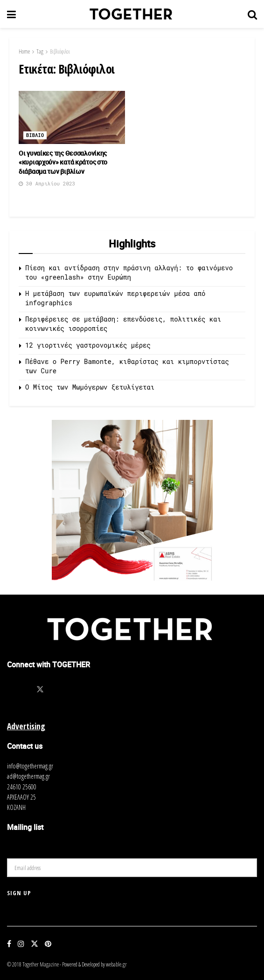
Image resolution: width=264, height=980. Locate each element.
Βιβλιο (35, 135)
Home (24, 51)
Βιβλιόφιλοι (60, 51)
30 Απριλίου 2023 (47, 183)
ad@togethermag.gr (28, 776)
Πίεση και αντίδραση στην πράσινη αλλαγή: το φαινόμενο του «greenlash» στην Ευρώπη (129, 272)
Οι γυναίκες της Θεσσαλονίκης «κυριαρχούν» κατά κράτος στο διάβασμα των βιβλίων (63, 162)
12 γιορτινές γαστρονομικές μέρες (88, 345)
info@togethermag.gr (30, 766)
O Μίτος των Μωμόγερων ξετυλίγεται (90, 387)
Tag (40, 51)
